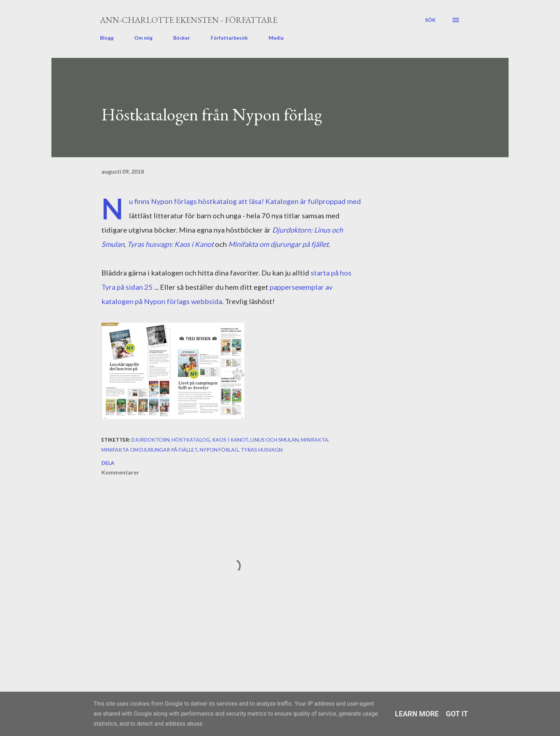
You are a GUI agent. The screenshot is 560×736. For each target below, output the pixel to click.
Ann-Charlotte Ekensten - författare (189, 20)
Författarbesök (229, 38)
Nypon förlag (219, 450)
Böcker (182, 38)
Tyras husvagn (262, 450)
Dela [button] (108, 463)
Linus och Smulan (274, 440)
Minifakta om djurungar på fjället (278, 244)
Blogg (107, 38)
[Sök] (430, 20)
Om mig (143, 38)
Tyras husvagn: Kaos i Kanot (170, 244)
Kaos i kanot (230, 440)
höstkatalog (191, 440)
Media (276, 38)
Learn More (417, 714)
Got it (457, 714)
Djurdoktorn (151, 440)
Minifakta (314, 440)
